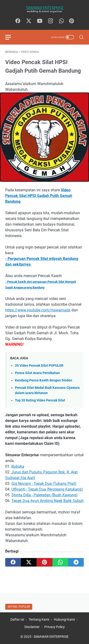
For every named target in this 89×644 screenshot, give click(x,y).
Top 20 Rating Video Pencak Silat (40, 400)
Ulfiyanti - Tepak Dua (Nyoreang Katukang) (47, 489)
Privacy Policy (55, 627)
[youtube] (40, 21)
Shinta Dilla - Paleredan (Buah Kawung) (44, 495)
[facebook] (18, 21)
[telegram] (76, 562)
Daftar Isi (17, 619)
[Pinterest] (71, 21)
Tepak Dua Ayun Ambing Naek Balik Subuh (47, 501)
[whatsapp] (61, 21)
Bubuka (18, 466)
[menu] (11, 37)
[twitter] (29, 21)
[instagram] (51, 21)
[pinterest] (44, 562)
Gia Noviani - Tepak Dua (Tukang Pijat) (44, 484)
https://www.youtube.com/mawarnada (38, 310)
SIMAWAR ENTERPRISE (51, 637)
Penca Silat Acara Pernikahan (37, 373)
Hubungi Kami (64, 619)
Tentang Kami (39, 619)
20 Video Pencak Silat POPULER (39, 366)
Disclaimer (32, 627)
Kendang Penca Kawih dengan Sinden (44, 380)
